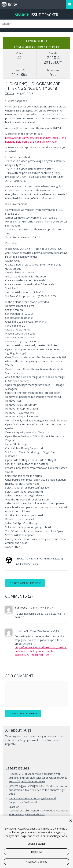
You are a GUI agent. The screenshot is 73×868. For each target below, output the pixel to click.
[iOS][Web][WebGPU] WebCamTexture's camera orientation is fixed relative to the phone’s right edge (38, 790)
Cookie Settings (36, 844)
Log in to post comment (23, 713)
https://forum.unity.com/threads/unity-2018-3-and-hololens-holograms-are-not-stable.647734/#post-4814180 (41, 651)
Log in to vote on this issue (25, 583)
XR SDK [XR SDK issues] (10, 93)
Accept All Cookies (36, 862)
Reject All (36, 852)
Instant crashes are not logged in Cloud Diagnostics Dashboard (32, 800)
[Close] (71, 821)
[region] (36, 842)
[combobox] (36, 24)
